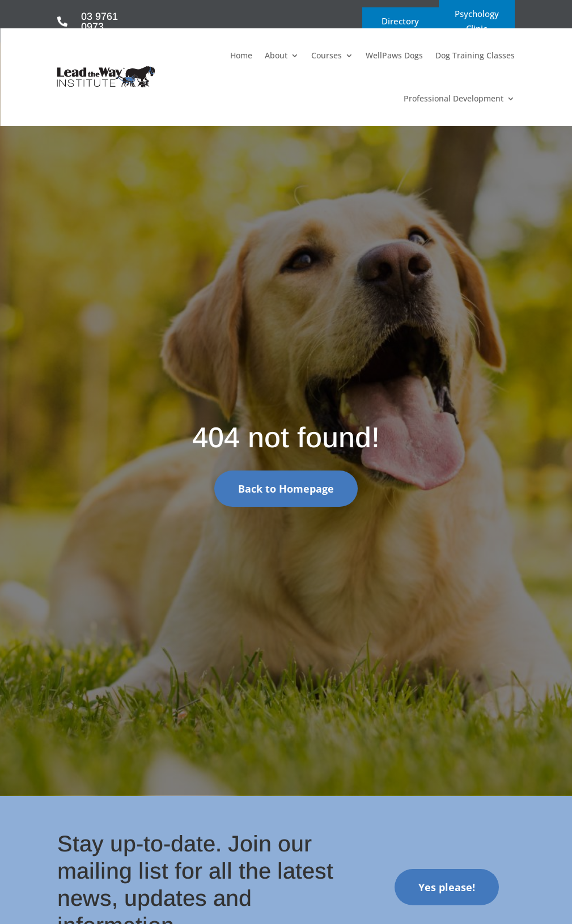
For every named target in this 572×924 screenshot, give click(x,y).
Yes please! (447, 887)
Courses (327, 55)
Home (241, 55)
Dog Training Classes (475, 55)
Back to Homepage (286, 489)
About (276, 55)
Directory (400, 21)
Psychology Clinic (477, 21)
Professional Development (454, 98)
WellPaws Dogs (394, 55)
